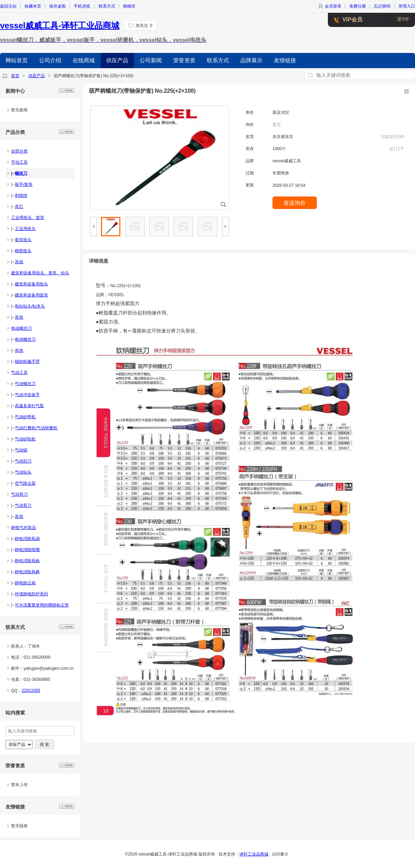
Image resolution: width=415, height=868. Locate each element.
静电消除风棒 (27, 572)
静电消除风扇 (27, 539)
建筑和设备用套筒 (31, 295)
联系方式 (107, 6)
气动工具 (19, 373)
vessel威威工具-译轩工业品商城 (60, 25)
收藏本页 (33, 6)
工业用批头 (25, 229)
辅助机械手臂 (27, 362)
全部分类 (19, 151)
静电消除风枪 (27, 561)
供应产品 (37, 76)
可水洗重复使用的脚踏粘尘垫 (42, 605)
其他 (19, 262)
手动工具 (19, 162)
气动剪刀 (19, 494)
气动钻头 (23, 472)
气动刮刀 (23, 461)
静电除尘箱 (25, 583)
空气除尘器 (25, 483)
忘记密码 (382, 6)
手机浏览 (82, 6)
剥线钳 (21, 195)
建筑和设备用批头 (31, 284)
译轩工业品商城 (254, 854)
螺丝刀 (21, 173)
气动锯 (21, 450)
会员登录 (333, 6)
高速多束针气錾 (29, 406)
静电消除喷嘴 (27, 550)
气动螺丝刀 (25, 384)
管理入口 (407, 6)
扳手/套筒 (24, 184)
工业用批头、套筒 (28, 218)
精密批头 (23, 251)
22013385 (31, 691)
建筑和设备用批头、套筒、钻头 (40, 273)
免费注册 (358, 6)
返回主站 (8, 6)
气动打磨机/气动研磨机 (36, 428)
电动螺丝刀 (21, 328)
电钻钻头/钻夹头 (30, 306)
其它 (19, 207)
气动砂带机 (25, 417)
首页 (15, 76)
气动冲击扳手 (27, 395)
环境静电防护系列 (31, 594)
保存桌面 (57, 6)
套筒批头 (23, 240)
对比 (285, 112)
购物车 (129, 6)
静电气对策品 (24, 528)
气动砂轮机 (25, 439)
